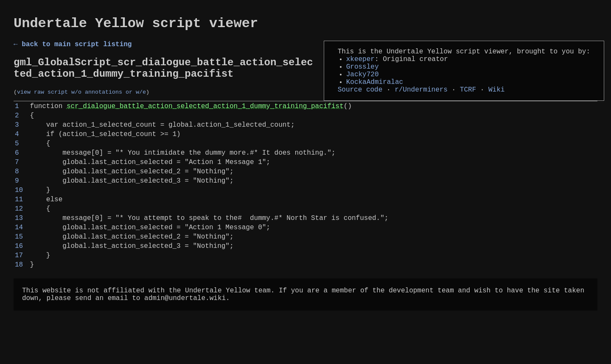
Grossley (363, 74)
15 (19, 274)
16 (19, 285)
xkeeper (360, 64)
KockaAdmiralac (375, 92)
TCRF (468, 102)
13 (19, 252)
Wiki (496, 102)
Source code (360, 102)
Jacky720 (363, 83)
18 (19, 307)
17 (19, 296)
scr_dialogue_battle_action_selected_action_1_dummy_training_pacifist (205, 120)
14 (19, 263)
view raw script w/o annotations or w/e (81, 103)
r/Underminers (421, 102)
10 (19, 219)
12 (19, 241)
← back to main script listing (73, 48)
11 (19, 230)
